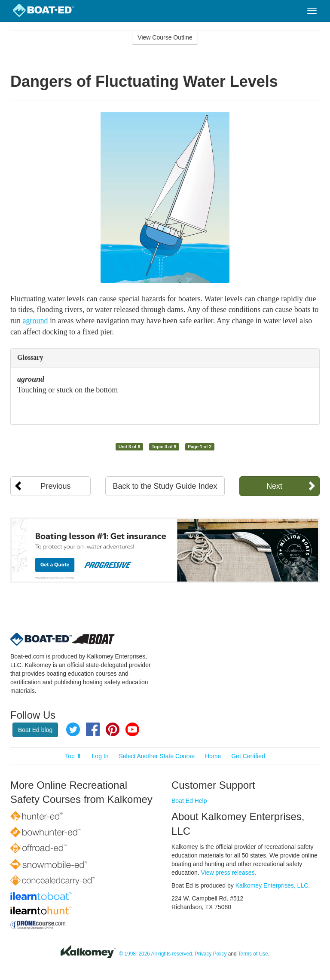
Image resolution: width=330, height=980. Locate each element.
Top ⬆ (73, 756)
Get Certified (248, 756)
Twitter (73, 729)
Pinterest (113, 729)
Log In (100, 756)
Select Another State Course (157, 756)
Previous (56, 486)
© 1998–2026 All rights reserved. (156, 954)
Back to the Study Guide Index (165, 486)
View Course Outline (165, 37)
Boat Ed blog (35, 730)
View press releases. (229, 873)
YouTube (132, 729)
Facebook (93, 729)
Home (213, 756)
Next (274, 486)
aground (35, 321)
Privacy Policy (211, 954)
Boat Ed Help (189, 801)
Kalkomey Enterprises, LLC (272, 885)
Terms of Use (253, 954)
